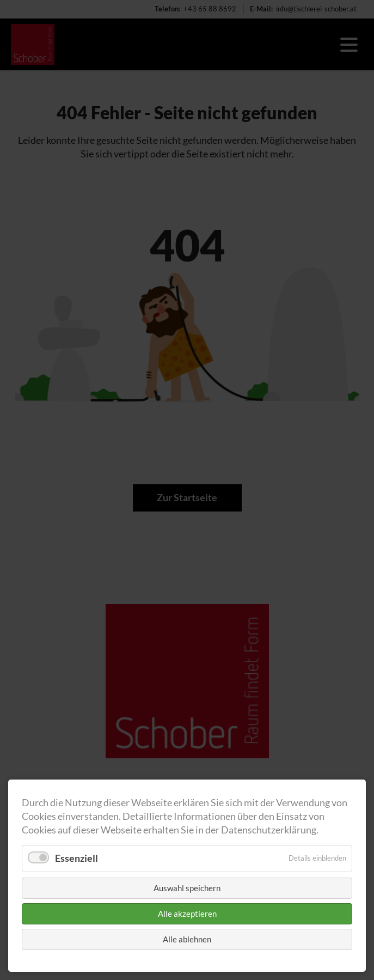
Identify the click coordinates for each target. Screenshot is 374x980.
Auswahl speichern (187, 888)
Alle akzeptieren (187, 914)
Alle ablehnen (187, 939)
